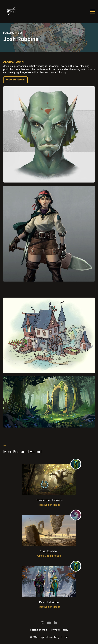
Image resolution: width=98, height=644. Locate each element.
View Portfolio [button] (15, 80)
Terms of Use (38, 630)
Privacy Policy (60, 630)
